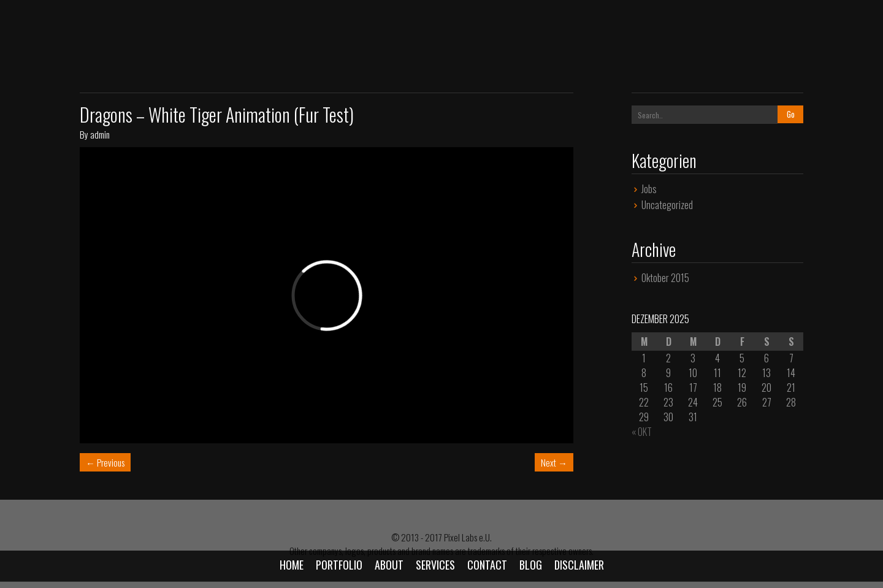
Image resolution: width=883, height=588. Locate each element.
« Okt (642, 432)
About (389, 565)
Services (435, 565)
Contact (487, 565)
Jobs (649, 189)
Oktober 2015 (665, 278)
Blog (531, 565)
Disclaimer (579, 565)
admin (100, 134)
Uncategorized (667, 205)
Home (292, 565)
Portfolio (339, 565)
